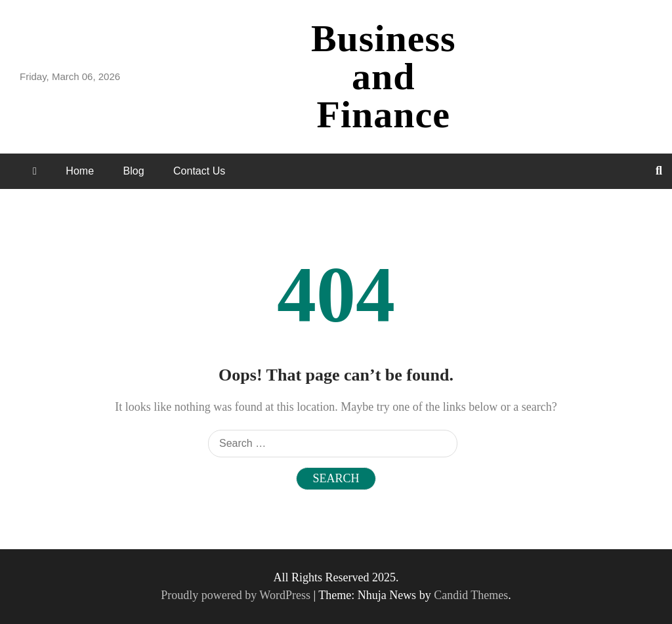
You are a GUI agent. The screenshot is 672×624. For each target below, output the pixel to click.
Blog (134, 171)
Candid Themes (471, 595)
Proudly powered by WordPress (237, 595)
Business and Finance (384, 76)
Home (80, 171)
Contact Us (199, 171)
